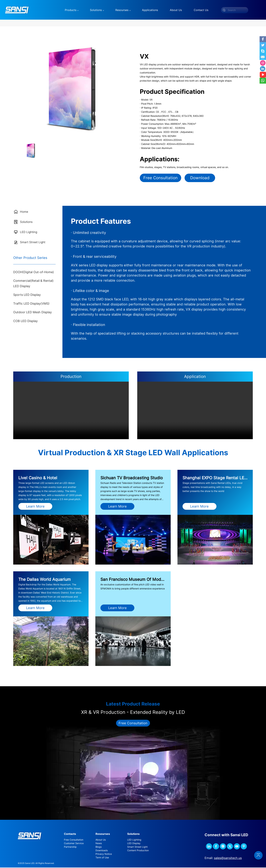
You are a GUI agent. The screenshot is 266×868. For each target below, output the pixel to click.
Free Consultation (160, 178)
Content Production (138, 851)
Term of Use (102, 858)
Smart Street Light (137, 848)
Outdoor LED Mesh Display (32, 313)
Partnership (70, 848)
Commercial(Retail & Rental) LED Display (33, 284)
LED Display (134, 844)
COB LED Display (25, 321)
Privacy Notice (104, 855)
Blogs (99, 848)
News (99, 844)
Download (200, 178)
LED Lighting (134, 840)
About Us (101, 840)
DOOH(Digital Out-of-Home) (34, 273)
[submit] (224, 10)
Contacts (70, 835)
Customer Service (74, 844)
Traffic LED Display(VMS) (31, 304)
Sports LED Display (27, 295)
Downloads (102, 851)
